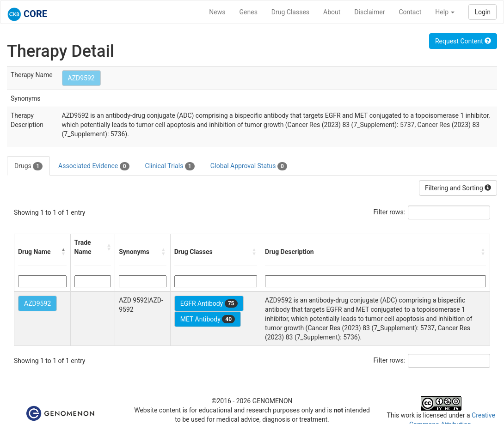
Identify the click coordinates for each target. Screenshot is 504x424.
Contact (410, 12)
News (217, 12)
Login (482, 12)
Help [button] (445, 12)
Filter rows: (390, 212)
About (332, 12)
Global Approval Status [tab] (249, 166)
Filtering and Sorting (458, 188)
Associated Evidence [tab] (94, 166)
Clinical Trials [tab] (170, 166)
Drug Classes (290, 12)
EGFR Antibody (209, 303)
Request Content (463, 41)
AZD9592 (81, 78)
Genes (249, 12)
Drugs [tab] (28, 166)
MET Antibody (208, 319)
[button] (64, 252)
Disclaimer (369, 12)
